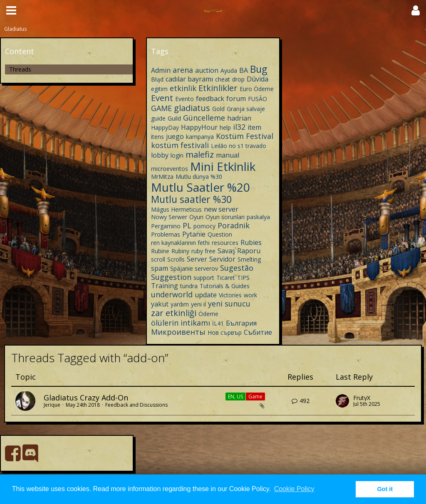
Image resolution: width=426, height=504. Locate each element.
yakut (160, 304)
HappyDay (165, 127)
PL (187, 225)
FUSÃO (258, 99)
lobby (160, 155)
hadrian (239, 118)
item (254, 127)
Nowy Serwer (169, 217)
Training (165, 286)
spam (160, 268)
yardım (180, 304)
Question (220, 234)
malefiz (200, 154)
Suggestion (171, 277)
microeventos (170, 169)
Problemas (166, 234)
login (177, 155)
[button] (11, 10)
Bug (259, 69)
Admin (161, 70)
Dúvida (258, 79)
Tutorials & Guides (225, 286)
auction (207, 70)
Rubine (160, 251)
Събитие (258, 332)
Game (255, 397)
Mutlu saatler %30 (191, 199)
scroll (158, 259)
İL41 (218, 323)
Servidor (222, 259)
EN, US (235, 397)
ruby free (203, 251)
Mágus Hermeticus (176, 209)
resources (225, 243)
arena (183, 70)
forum (236, 99)
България (241, 323)
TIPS (243, 278)
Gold (218, 109)
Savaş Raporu (239, 251)
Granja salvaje (246, 109)
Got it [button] (385, 489)
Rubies (251, 242)
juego (175, 136)
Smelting (249, 259)
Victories (230, 295)
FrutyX (362, 398)
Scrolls (176, 259)
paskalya (258, 217)
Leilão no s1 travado (239, 146)
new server (221, 209)
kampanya (200, 137)
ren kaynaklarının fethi (180, 243)
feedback (210, 99)
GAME (161, 108)
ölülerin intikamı (181, 323)
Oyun (196, 217)
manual (228, 155)
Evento (185, 99)
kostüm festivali (180, 145)
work (250, 295)
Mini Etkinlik (223, 166)
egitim (159, 89)
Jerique (52, 405)
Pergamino (166, 226)
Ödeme (208, 314)
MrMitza (162, 177)
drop (238, 79)
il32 (239, 127)
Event (162, 98)
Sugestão (237, 268)
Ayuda (229, 70)
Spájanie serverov (194, 268)
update (206, 295)
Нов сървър (225, 332)
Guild (174, 118)
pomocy (204, 226)
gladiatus (192, 108)
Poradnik (234, 225)
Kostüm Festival (245, 136)
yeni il (198, 304)
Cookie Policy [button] (294, 489)
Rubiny (180, 251)
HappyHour (199, 127)
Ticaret (226, 278)
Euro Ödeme (257, 89)
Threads (20, 69)
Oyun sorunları (225, 217)
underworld (172, 294)
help (225, 127)
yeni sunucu (229, 304)
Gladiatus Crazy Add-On (86, 398)
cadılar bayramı (189, 79)
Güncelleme (204, 118)
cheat (223, 79)
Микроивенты (178, 332)
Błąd (157, 79)
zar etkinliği (174, 313)
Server (197, 259)
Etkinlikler (218, 88)
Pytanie (194, 234)
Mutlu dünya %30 (199, 177)
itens (157, 137)
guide (158, 118)
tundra (189, 286)
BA (244, 70)
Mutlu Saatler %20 (201, 187)
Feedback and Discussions (136, 405)
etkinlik (183, 88)
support (204, 278)
